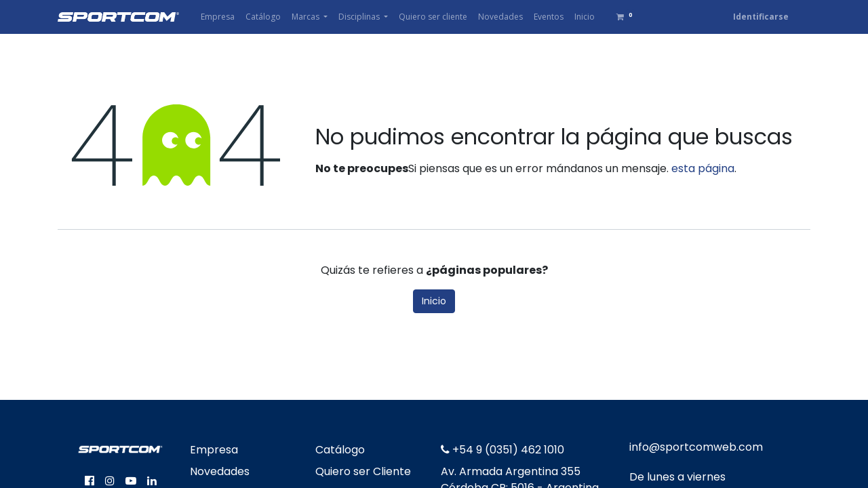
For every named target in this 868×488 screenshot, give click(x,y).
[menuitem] (218, 17)
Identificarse (761, 17)
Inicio (434, 301)
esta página (703, 168)
